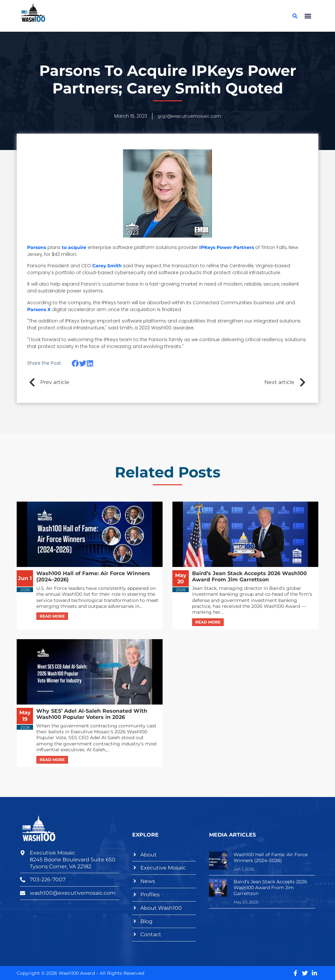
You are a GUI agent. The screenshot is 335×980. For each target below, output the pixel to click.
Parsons (37, 247)
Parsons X (39, 309)
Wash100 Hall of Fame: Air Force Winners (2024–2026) (271, 857)
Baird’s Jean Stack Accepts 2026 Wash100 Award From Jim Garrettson (270, 888)
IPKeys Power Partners (227, 247)
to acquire (74, 247)
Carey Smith (107, 266)
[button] (308, 16)
